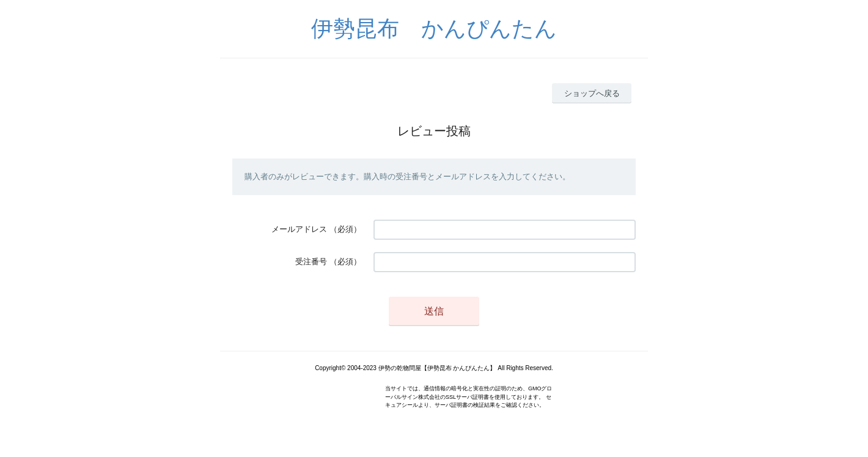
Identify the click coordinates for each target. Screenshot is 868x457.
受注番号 (311, 262)
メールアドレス (299, 229)
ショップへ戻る (592, 93)
